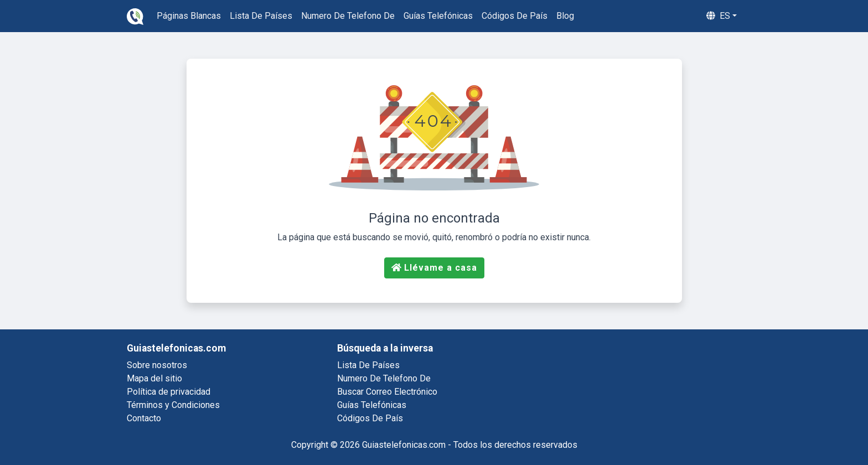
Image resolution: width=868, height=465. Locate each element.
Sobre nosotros (157, 365)
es (718, 16)
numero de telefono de (348, 16)
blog (565, 16)
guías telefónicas (438, 16)
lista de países (261, 16)
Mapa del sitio (154, 378)
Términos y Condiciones (173, 405)
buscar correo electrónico (387, 392)
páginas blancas (189, 16)
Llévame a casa (434, 268)
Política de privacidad (169, 392)
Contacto (144, 418)
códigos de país (515, 16)
